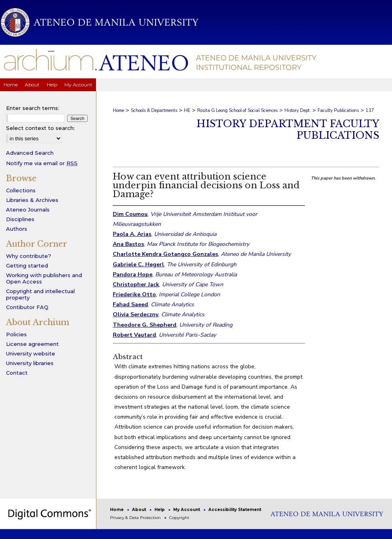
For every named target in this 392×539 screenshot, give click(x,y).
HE (187, 111)
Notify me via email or (42, 163)
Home (118, 111)
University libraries (30, 363)
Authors (17, 229)
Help (160, 510)
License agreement (32, 344)
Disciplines (20, 219)
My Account (187, 510)
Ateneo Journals (28, 210)
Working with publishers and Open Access (44, 278)
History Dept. (298, 111)
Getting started (27, 266)
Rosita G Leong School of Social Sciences (237, 111)
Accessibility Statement (235, 510)
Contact (17, 373)
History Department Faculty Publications (288, 130)
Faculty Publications (338, 111)
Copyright (179, 518)
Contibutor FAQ (27, 307)
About (140, 510)
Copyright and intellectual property (40, 294)
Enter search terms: (33, 108)
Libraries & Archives (32, 200)
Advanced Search (30, 153)
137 (370, 111)
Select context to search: (40, 128)
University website (31, 353)
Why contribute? (29, 256)
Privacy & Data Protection (136, 518)
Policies (16, 334)
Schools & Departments (154, 111)
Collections (21, 190)
